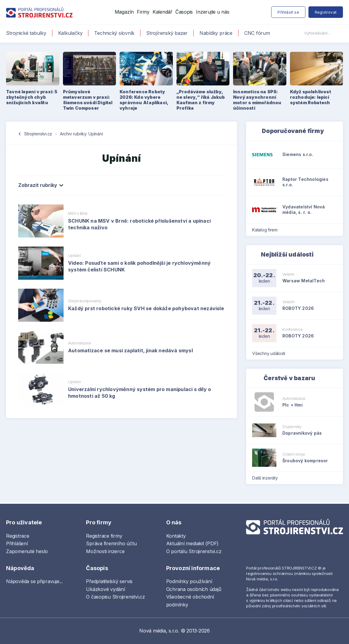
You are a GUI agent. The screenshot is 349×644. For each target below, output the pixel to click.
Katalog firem (267, 230)
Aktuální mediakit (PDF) (192, 543)
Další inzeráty (267, 478)
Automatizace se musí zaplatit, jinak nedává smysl (130, 350)
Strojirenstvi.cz (38, 134)
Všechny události (271, 353)
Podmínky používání (189, 581)
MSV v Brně (78, 213)
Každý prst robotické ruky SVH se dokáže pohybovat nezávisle (146, 308)
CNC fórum (257, 33)
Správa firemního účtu (111, 543)
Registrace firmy (104, 536)
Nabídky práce (216, 33)
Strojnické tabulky (26, 33)
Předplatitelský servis (109, 581)
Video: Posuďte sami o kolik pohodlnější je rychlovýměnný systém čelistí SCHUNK (139, 266)
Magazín (124, 12)
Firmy (143, 12)
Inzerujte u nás (212, 12)
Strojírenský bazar (167, 33)
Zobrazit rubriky (40, 185)
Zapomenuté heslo (27, 551)
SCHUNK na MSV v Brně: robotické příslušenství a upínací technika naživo (139, 224)
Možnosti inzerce (105, 551)
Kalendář (162, 12)
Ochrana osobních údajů (194, 589)
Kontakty (176, 536)
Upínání (74, 256)
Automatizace (80, 343)
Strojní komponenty (85, 301)
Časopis (184, 12)
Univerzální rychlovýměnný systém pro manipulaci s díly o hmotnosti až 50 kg (140, 393)
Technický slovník (114, 33)
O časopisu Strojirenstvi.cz (115, 597)
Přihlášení (17, 543)
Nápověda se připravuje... (34, 581)
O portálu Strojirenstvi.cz (194, 551)
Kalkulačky (70, 33)
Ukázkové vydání (105, 589)
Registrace (18, 536)
